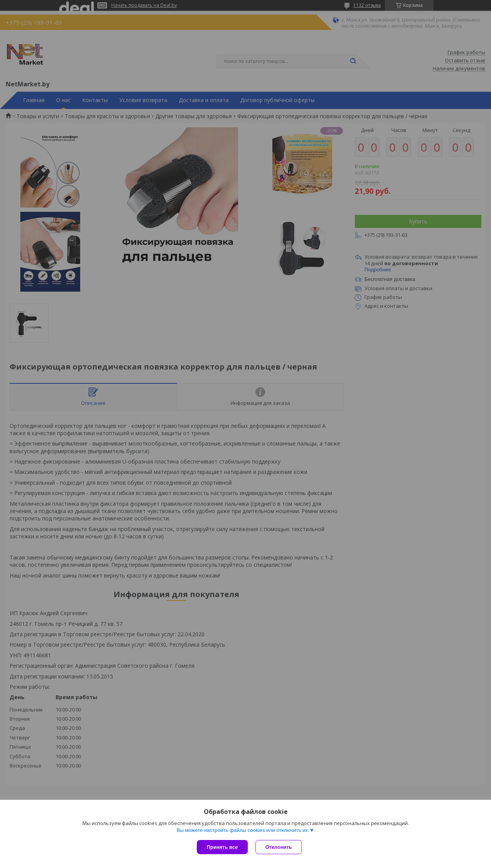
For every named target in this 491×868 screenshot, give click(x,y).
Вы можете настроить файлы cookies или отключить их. (243, 830)
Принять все (222, 847)
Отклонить (279, 847)
